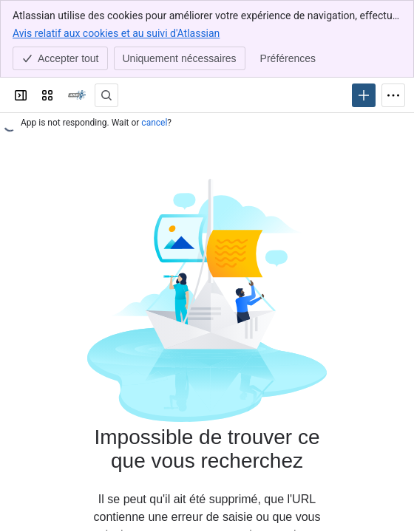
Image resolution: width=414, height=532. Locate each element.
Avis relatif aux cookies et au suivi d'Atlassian (116, 33)
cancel (154, 123)
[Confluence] (77, 95)
